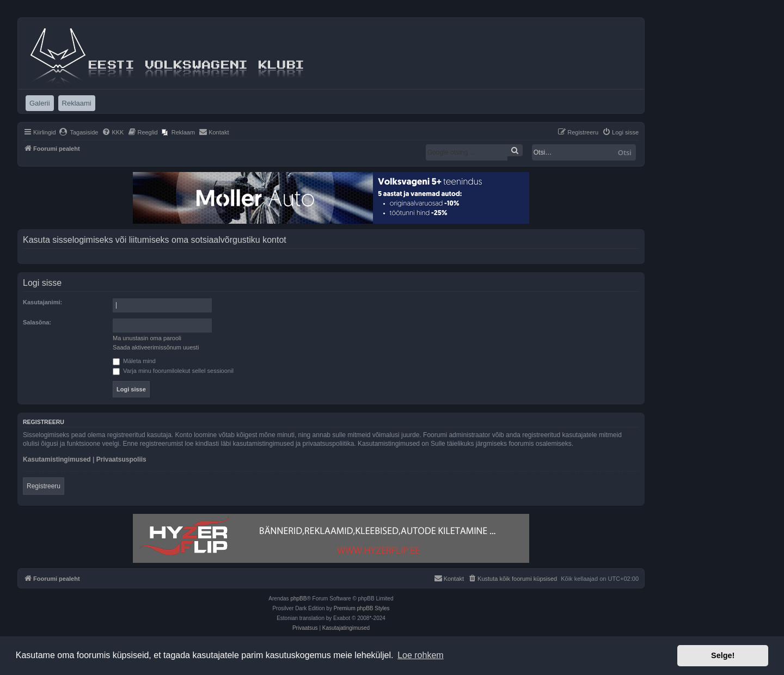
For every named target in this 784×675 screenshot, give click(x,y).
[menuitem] (79, 132)
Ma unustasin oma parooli (147, 338)
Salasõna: (37, 322)
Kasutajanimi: (42, 302)
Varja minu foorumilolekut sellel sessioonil (173, 371)
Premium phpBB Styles (362, 608)
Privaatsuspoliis (121, 459)
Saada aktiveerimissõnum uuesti (156, 347)
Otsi (625, 152)
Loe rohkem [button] (421, 655)
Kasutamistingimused (57, 459)
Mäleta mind (134, 361)
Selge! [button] (723, 655)
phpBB (298, 599)
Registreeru (44, 486)
